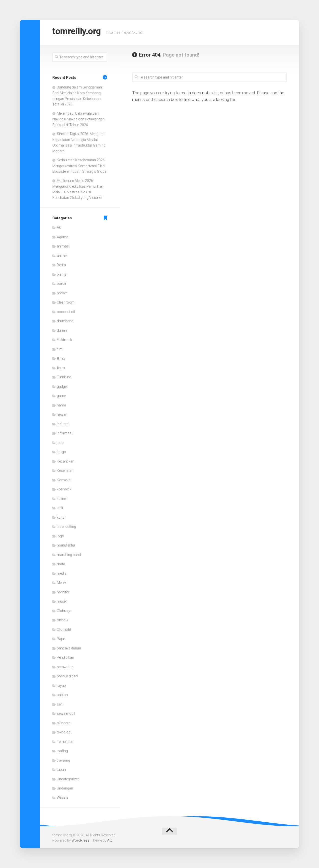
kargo (61, 452)
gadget (62, 387)
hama (61, 405)
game (61, 396)
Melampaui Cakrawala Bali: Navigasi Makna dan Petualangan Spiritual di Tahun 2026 (79, 119)
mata (61, 564)
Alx (110, 840)
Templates (65, 742)
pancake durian (69, 648)
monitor (63, 592)
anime (62, 256)
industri (63, 424)
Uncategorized (68, 779)
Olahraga (64, 611)
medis (62, 573)
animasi (63, 246)
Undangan (65, 788)
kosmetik (64, 489)
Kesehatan (65, 471)
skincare (64, 723)
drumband (65, 321)
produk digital (67, 676)
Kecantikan (66, 461)
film (60, 349)
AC (59, 228)
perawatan (65, 667)
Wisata (62, 798)
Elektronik (64, 340)
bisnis (62, 274)
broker (62, 293)
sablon (62, 695)
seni (60, 704)
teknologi (64, 732)
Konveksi (64, 480)
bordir (62, 284)
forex (61, 368)
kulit (60, 508)
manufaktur (66, 545)
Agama (63, 237)
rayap (61, 686)
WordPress (80, 840)
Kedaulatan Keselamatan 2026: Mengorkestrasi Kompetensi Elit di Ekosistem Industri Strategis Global (80, 166)
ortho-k (63, 620)
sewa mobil (66, 713)
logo (60, 536)
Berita (61, 265)
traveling (63, 760)
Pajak (61, 639)
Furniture (64, 377)
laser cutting (66, 527)
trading (62, 751)
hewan (62, 414)
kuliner (62, 499)
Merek (62, 583)
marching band (69, 555)
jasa (60, 443)
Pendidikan (65, 657)
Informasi (65, 433)
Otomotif (64, 630)
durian (62, 330)
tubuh (61, 770)
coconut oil (66, 312)
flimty (61, 358)
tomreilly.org (81, 32)
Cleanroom (66, 302)
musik (62, 601)
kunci (61, 517)
